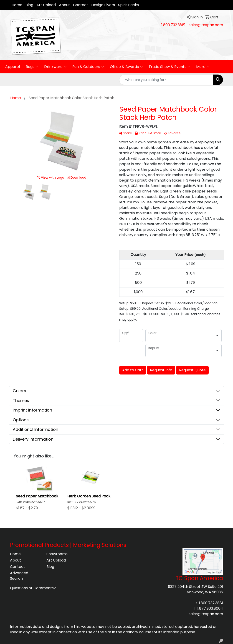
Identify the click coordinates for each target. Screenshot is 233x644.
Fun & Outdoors (88, 67)
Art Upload (46, 5)
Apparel (13, 67)
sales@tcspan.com (206, 25)
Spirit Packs (128, 5)
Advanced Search (19, 576)
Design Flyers (103, 5)
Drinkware (55, 67)
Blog (29, 5)
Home (17, 5)
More (203, 67)
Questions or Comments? (33, 588)
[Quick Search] (166, 80)
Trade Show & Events (169, 67)
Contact (81, 5)
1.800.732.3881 (173, 25)
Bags (32, 67)
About (64, 5)
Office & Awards (126, 67)
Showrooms (57, 554)
